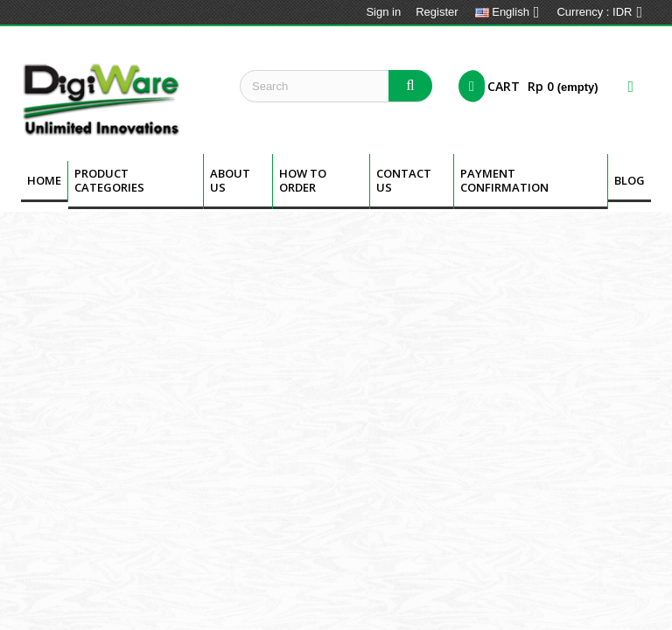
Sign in (383, 12)
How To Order (303, 180)
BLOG (630, 180)
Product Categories (109, 180)
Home (44, 180)
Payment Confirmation (504, 180)
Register (437, 12)
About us (230, 180)
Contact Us (404, 180)
